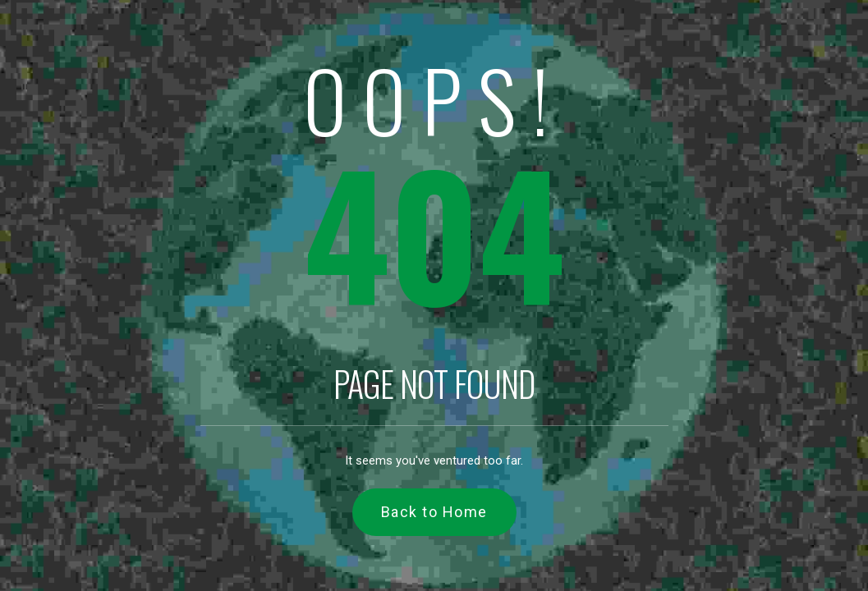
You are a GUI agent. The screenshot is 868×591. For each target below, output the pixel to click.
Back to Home (434, 512)
